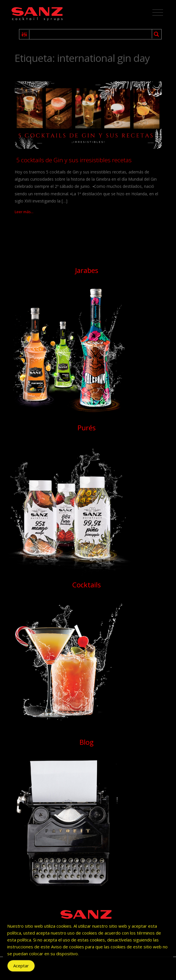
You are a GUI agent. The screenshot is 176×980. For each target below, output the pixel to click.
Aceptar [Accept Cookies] (21, 971)
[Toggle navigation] (158, 13)
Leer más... (24, 212)
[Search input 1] (91, 34)
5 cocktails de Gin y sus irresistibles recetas (73, 160)
